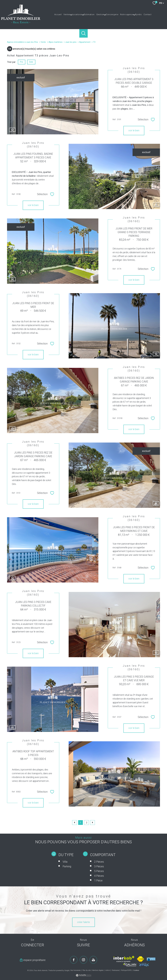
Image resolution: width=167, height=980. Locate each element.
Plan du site (86, 970)
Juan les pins (71, 42)
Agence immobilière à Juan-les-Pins (23, 42)
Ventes (67, 14)
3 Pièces (99, 879)
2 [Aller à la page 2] (87, 823)
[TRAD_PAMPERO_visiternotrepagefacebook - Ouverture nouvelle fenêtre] (74, 960)
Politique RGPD (126, 970)
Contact (148, 14)
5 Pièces (99, 884)
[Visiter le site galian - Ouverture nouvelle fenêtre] (130, 965)
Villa (65, 874)
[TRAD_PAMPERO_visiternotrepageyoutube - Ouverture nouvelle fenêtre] (93, 960)
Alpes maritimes (56, 42)
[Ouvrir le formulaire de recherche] (84, 33)
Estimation (89, 14)
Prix (22, 62)
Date (31, 62)
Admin (108, 970)
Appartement (85, 42)
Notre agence (127, 14)
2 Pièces (99, 874)
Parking (67, 879)
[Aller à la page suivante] (93, 823)
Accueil (58, 14)
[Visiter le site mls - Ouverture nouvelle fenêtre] (151, 959)
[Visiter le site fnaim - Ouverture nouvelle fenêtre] (141, 959)
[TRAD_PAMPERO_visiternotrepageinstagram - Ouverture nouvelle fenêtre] (83, 960)
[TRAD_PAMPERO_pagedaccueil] (21, 22)
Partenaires (116, 970)
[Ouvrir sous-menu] (71, 14)
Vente (43, 42)
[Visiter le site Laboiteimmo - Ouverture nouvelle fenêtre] (83, 976)
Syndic (138, 14)
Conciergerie (112, 14)
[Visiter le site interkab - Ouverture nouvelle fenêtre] (124, 959)
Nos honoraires (76, 970)
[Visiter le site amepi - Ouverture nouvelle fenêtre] (144, 965)
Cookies (136, 970)
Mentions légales (98, 970)
